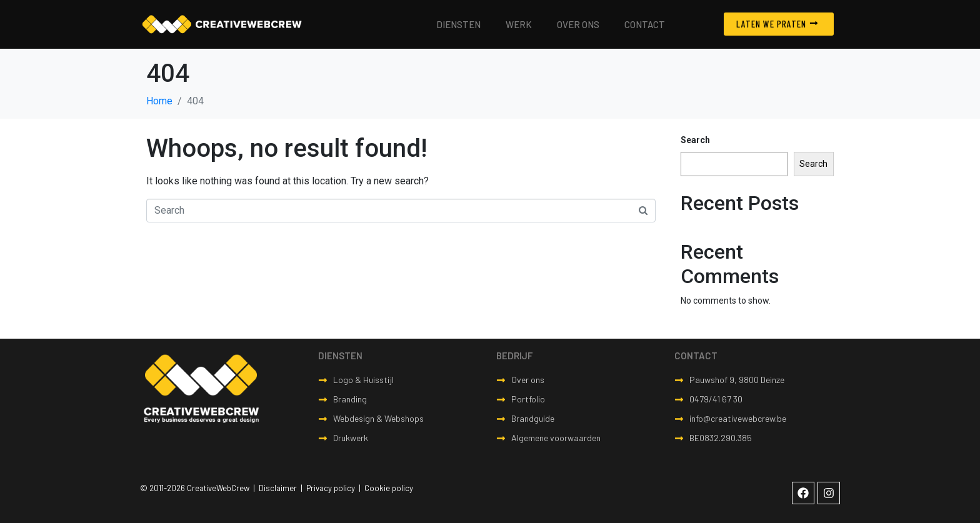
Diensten (458, 24)
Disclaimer (278, 488)
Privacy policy (331, 488)
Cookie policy (389, 488)
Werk (519, 24)
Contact (645, 24)
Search (695, 140)
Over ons (578, 24)
